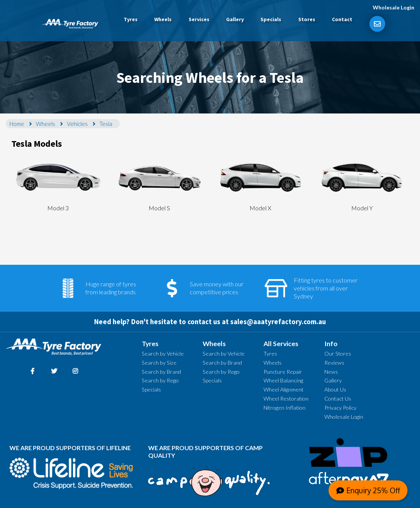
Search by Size (159, 363)
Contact (342, 19)
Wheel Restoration (286, 398)
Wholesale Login (394, 7)
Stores (307, 19)
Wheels (163, 19)
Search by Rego (160, 380)
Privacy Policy (340, 408)
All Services (281, 344)
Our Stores (338, 353)
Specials (271, 19)
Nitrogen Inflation (284, 408)
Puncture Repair (283, 372)
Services (199, 19)
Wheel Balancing (283, 380)
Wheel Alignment (284, 389)
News (331, 372)
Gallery (235, 19)
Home (17, 124)
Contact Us (338, 398)
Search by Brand (161, 372)
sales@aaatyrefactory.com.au (278, 322)
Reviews (334, 363)
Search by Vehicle (163, 353)
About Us (335, 389)
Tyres (131, 19)
